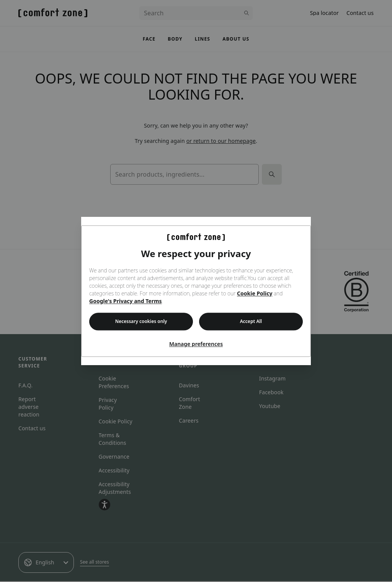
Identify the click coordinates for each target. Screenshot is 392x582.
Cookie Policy (255, 293)
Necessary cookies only (141, 321)
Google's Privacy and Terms (126, 301)
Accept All (251, 321)
